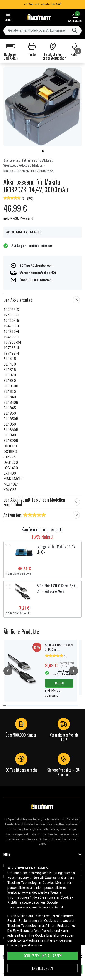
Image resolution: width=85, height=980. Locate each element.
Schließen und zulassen (42, 956)
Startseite (11, 160)
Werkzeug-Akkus (16, 165)
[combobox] (42, 31)
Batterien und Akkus (36, 160)
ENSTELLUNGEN (42, 968)
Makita (37, 165)
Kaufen (59, 683)
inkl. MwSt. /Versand (18, 219)
